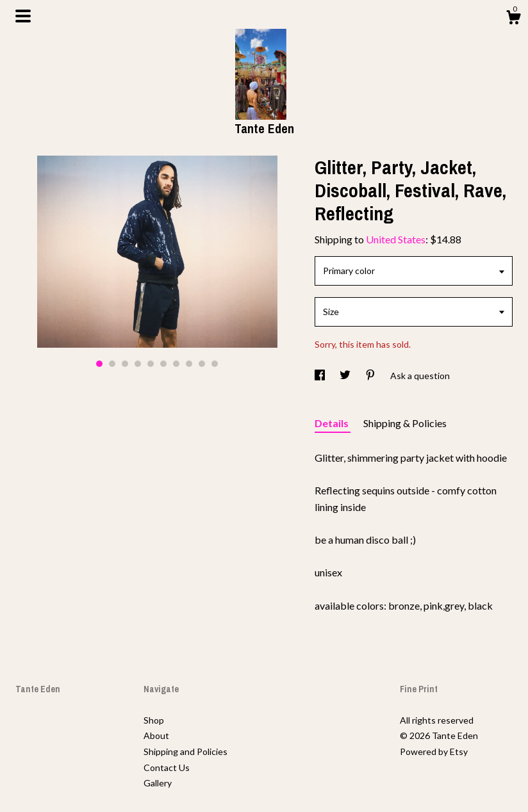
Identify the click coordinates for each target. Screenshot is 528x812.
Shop (154, 720)
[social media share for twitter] (346, 376)
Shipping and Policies (186, 751)
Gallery (158, 783)
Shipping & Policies (405, 423)
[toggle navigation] (23, 16)
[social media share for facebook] (321, 376)
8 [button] (189, 364)
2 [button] (112, 364)
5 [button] (151, 364)
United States (396, 239)
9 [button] (202, 364)
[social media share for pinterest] (371, 376)
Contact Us (167, 767)
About (156, 735)
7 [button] (176, 364)
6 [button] (163, 364)
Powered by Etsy (434, 751)
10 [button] (215, 364)
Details (333, 423)
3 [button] (125, 364)
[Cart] (513, 19)
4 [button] (138, 364)
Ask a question (420, 376)
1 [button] (99, 364)
